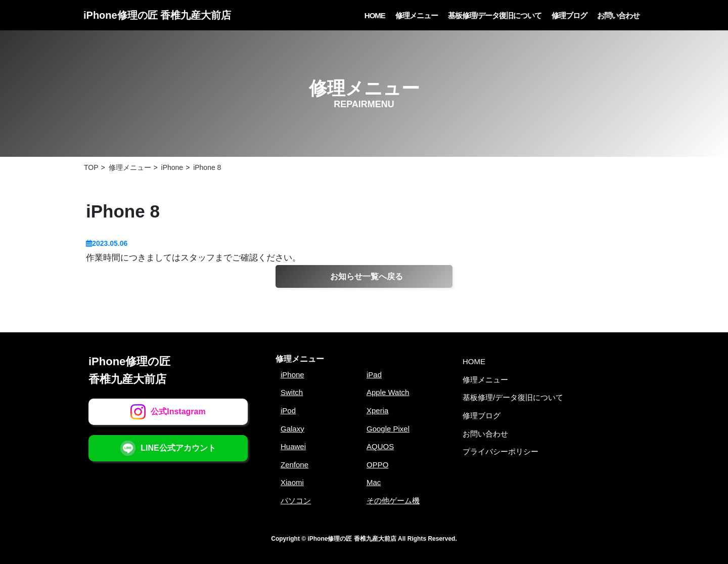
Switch (292, 392)
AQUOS (380, 446)
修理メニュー (417, 15)
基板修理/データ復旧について (495, 15)
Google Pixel (388, 429)
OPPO (377, 465)
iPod (288, 410)
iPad (374, 375)
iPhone (292, 375)
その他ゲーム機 (393, 501)
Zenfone (294, 465)
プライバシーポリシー (500, 451)
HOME (375, 15)
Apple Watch (388, 392)
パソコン (296, 501)
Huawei (293, 446)
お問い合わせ (618, 15)
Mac (374, 482)
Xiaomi (292, 482)
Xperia (377, 410)
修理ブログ (569, 15)
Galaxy (292, 429)
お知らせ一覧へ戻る (367, 276)
